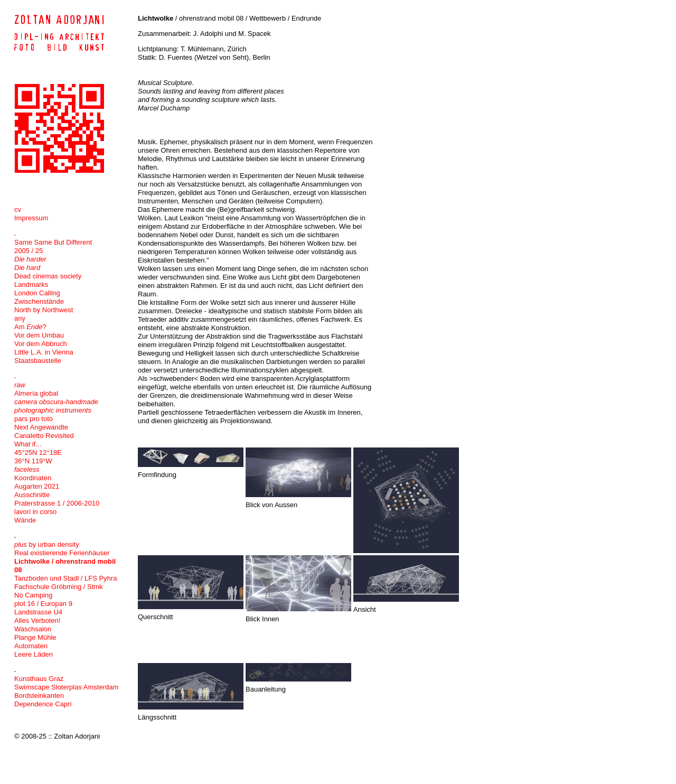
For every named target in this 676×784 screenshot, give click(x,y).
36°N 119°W (33, 461)
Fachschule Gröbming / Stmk (59, 587)
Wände (25, 520)
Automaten (31, 646)
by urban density (47, 544)
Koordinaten (33, 478)
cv (18, 209)
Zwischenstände (39, 301)
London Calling (37, 293)
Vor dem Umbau (39, 335)
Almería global (36, 393)
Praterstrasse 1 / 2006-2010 (57, 503)
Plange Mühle (35, 637)
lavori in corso (35, 512)
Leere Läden (34, 654)
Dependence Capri (43, 704)
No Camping (33, 595)
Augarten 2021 (37, 486)
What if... (28, 444)
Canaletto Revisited (44, 436)
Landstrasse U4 (38, 612)
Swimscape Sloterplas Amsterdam (66, 687)
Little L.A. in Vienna (44, 352)
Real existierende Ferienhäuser (62, 553)
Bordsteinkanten (39, 696)
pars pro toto (34, 419)
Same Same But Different (53, 242)
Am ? (30, 327)
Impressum (31, 218)
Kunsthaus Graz (39, 679)
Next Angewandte (41, 427)
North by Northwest (44, 310)
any (20, 318)
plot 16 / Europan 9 (43, 604)
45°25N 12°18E (38, 452)
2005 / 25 (29, 251)
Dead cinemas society (48, 276)
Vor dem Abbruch (41, 344)
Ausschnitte (32, 495)
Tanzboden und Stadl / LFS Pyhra (65, 578)
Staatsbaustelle (38, 361)
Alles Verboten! (37, 620)
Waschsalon (33, 629)
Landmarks (31, 284)
